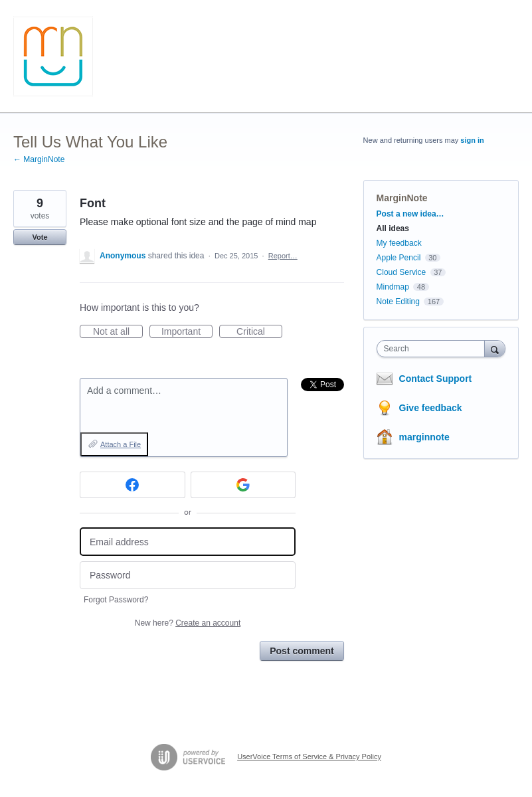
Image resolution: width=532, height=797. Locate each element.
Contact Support (436, 379)
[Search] (495, 348)
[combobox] (434, 349)
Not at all (118, 332)
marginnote (424, 437)
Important (187, 332)
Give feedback (431, 408)
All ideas (393, 228)
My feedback (399, 243)
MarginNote (402, 198)
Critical (259, 332)
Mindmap (393, 287)
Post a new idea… (410, 214)
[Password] (188, 576)
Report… (283, 256)
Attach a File (121, 444)
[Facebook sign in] (133, 485)
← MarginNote (39, 159)
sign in (472, 140)
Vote (40, 237)
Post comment (302, 651)
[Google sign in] (243, 485)
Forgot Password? (116, 600)
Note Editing (398, 302)
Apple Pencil (399, 258)
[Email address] (188, 542)
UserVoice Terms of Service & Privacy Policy (309, 756)
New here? (188, 623)
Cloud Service (401, 272)
